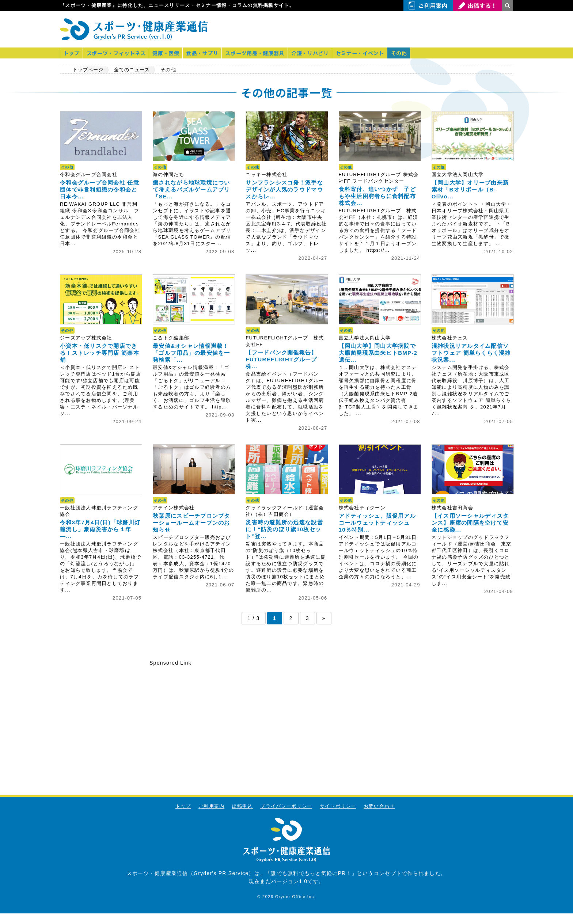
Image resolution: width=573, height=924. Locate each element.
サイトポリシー (338, 806)
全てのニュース (133, 70)
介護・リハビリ (314, 53)
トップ (72, 53)
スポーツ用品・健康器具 (258, 53)
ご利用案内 (211, 806)
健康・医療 (168, 53)
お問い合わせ (380, 806)
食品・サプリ (205, 53)
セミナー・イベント (365, 53)
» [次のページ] (324, 618)
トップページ (88, 70)
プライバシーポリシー (286, 806)
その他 (405, 53)
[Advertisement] (428, 29)
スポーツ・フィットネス (117, 53)
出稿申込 (242, 806)
